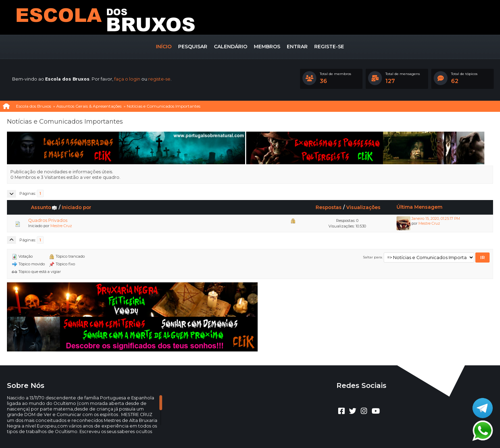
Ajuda (231, 433)
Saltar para (373, 257)
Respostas (329, 207)
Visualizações (363, 207)
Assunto (44, 207)
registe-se (159, 79)
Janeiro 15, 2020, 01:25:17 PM (436, 219)
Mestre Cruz (61, 226)
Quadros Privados (48, 220)
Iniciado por (77, 207)
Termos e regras (258, 433)
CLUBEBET (242, 427)
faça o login (127, 79)
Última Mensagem (419, 207)
